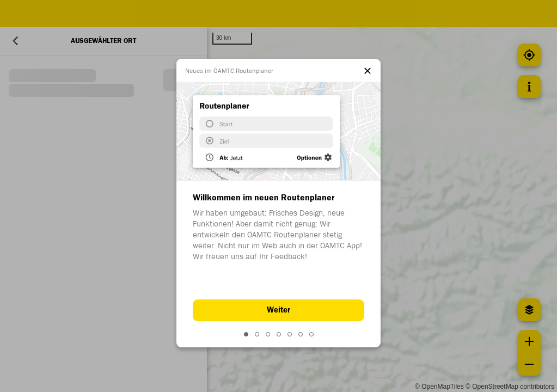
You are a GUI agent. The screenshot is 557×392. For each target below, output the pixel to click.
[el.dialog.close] (368, 72)
